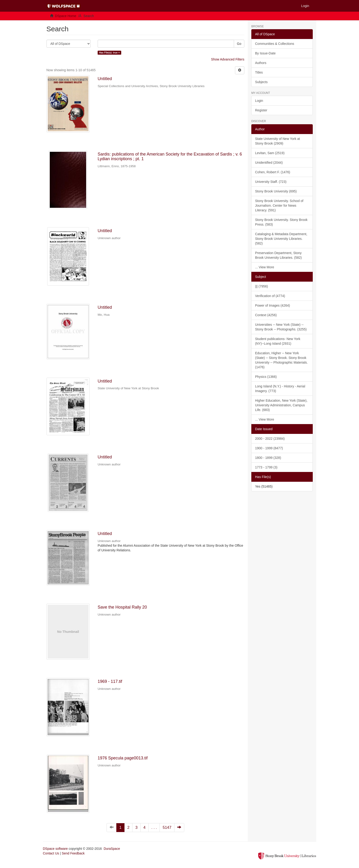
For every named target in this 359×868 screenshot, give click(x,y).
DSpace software (55, 849)
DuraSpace (112, 849)
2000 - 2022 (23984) (270, 439)
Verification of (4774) (270, 296)
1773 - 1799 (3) (266, 467)
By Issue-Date (265, 53)
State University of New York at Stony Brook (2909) (277, 141)
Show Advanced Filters (228, 59)
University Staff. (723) (271, 182)
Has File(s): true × (109, 53)
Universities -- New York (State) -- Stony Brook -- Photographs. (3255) (281, 327)
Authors (261, 63)
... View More (265, 267)
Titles (259, 72)
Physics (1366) (266, 377)
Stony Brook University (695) (276, 191)
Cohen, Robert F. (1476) (273, 172)
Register (261, 110)
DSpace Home (66, 16)
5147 (167, 827)
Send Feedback (73, 853)
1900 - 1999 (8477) (269, 448)
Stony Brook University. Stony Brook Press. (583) (281, 222)
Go (239, 44)
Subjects (261, 82)
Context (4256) (266, 315)
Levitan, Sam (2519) (270, 153)
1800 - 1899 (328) (268, 458)
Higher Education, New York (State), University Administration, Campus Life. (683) (281, 405)
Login (259, 101)
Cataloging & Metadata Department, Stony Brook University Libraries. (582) (281, 239)
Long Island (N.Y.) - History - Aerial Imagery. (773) (280, 389)
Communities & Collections (275, 44)
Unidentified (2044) (269, 163)
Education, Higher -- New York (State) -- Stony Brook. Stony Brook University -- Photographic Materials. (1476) (281, 360)
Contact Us (51, 853)
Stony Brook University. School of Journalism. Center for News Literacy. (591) (279, 205)
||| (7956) (261, 286)
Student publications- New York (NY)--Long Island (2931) (278, 341)
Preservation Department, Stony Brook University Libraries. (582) (278, 255)
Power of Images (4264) (272, 305)
